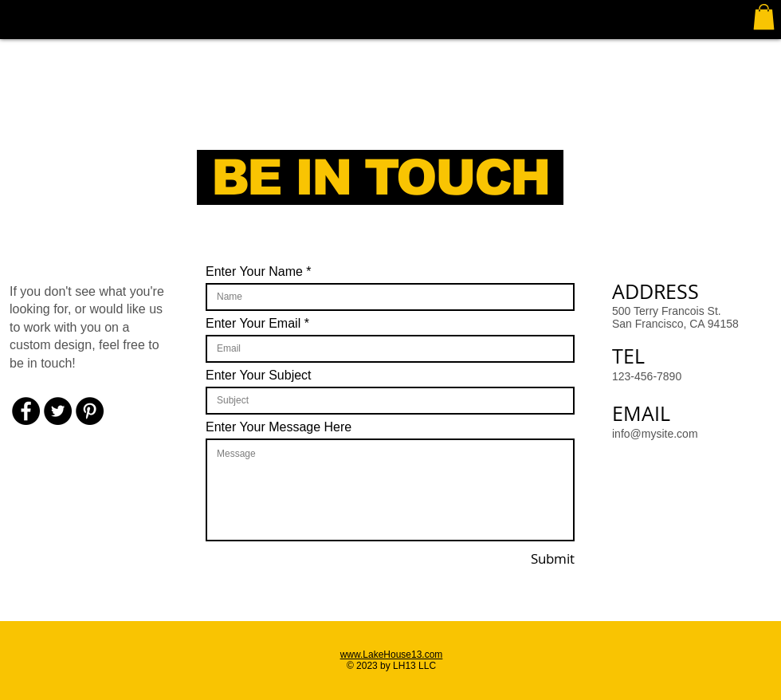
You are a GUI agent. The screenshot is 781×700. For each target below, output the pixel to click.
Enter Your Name (254, 272)
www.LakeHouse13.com (392, 655)
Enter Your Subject (259, 376)
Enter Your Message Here (279, 427)
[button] (764, 17)
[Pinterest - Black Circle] (90, 411)
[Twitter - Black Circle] (58, 411)
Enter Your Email (253, 324)
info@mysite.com (655, 434)
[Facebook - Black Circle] (26, 411)
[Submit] (530, 559)
